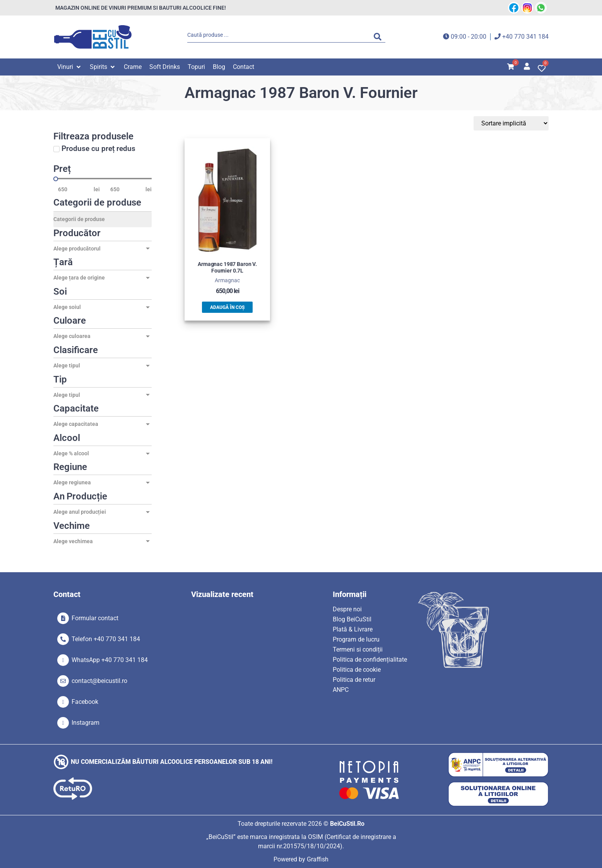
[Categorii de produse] (103, 220)
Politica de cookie (357, 670)
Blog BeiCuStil (352, 619)
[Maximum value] (126, 189)
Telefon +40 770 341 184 (106, 639)
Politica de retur (354, 680)
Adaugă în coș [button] (227, 307)
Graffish (318, 859)
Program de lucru (356, 639)
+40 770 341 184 (525, 37)
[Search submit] (380, 37)
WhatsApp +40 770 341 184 (110, 660)
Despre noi (347, 609)
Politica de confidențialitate (370, 660)
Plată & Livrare (353, 629)
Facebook (85, 702)
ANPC (341, 690)
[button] (70, 67)
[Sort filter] (512, 123)
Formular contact (95, 618)
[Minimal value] (103, 179)
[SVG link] (93, 37)
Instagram (86, 723)
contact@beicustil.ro (99, 681)
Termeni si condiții (358, 649)
